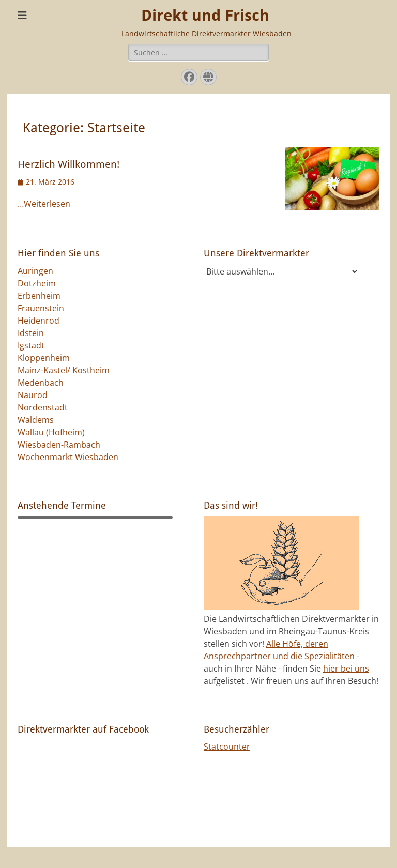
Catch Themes (332, 857)
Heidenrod (39, 321)
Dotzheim (37, 283)
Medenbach (41, 383)
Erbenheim (39, 296)
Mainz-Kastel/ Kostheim (64, 370)
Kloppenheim (44, 358)
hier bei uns (346, 668)
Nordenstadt (43, 407)
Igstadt (31, 345)
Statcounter (227, 747)
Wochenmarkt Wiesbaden (68, 457)
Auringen (35, 271)
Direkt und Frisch (205, 15)
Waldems (36, 420)
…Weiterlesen (44, 204)
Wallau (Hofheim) (51, 432)
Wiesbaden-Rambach (59, 445)
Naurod (33, 395)
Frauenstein (41, 308)
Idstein (31, 333)
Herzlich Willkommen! (68, 164)
